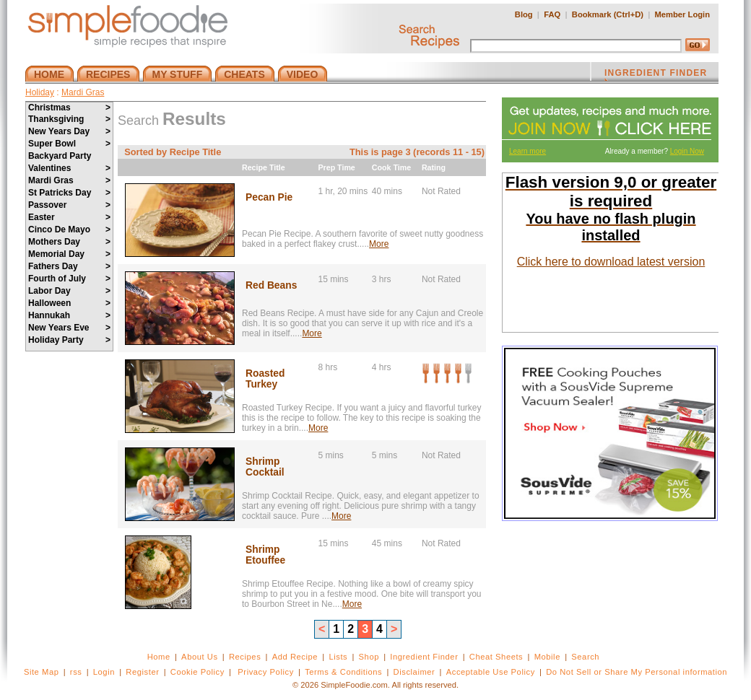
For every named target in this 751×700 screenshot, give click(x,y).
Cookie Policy (197, 672)
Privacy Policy (265, 672)
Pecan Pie (269, 197)
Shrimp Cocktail (265, 467)
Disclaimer (414, 672)
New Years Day (69, 131)
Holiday (40, 92)
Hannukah (69, 315)
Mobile (547, 657)
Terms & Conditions (343, 672)
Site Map (42, 672)
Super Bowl (69, 144)
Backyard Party (60, 156)
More (379, 244)
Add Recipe (295, 657)
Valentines (69, 168)
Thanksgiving (69, 119)
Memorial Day (69, 254)
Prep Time (336, 167)
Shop (369, 657)
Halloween (69, 303)
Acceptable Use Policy (491, 672)
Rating (434, 167)
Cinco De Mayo (69, 229)
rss (76, 672)
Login (104, 672)
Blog (524, 14)
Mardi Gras (83, 92)
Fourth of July (69, 279)
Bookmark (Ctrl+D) (608, 14)
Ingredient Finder (424, 657)
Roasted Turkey (265, 379)
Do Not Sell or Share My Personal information (637, 672)
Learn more (528, 151)
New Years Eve (69, 328)
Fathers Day (69, 266)
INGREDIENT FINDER (656, 74)
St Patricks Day (69, 193)
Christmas (69, 108)
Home (159, 657)
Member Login (682, 14)
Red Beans (271, 285)
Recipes (245, 657)
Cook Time (391, 167)
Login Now (687, 151)
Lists (338, 657)
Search (585, 657)
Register (142, 672)
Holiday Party (69, 340)
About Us (200, 657)
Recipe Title (264, 167)
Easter (69, 217)
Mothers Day (69, 242)
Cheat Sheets (496, 657)
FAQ (552, 14)
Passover (69, 205)
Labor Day (69, 291)
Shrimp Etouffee (265, 555)
